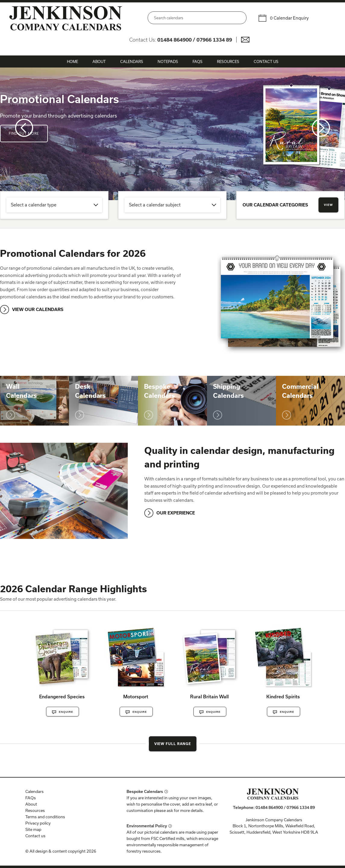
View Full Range (173, 744)
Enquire (63, 712)
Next (321, 128)
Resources (228, 61)
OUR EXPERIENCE (176, 513)
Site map (33, 829)
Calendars (132, 61)
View (328, 205)
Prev (24, 128)
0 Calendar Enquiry (289, 18)
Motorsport (136, 697)
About (99, 61)
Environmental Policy (147, 826)
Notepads (168, 61)
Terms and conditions (45, 817)
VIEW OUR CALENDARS (38, 309)
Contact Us (266, 61)
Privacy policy (38, 823)
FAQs (198, 61)
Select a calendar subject (155, 205)
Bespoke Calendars (145, 791)
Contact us (35, 836)
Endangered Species (62, 697)
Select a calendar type (34, 205)
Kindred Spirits (283, 697)
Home (72, 61)
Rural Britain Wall (209, 697)
